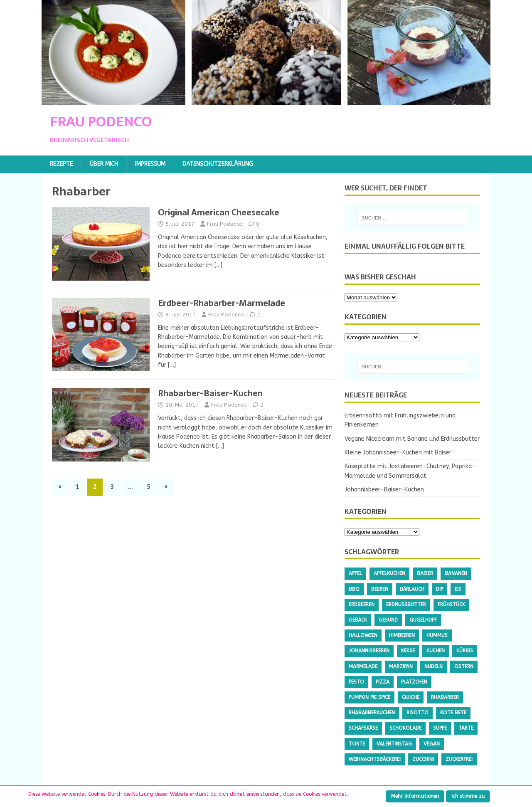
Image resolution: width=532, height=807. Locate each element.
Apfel (355, 573)
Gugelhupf (423, 620)
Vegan (432, 744)
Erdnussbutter (406, 605)
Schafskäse (363, 728)
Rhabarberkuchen (372, 713)
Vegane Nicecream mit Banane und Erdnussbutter (412, 439)
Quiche (411, 697)
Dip (440, 589)
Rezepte (61, 164)
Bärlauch (412, 589)
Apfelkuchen (389, 573)
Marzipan (401, 666)
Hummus (437, 635)
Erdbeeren (362, 605)
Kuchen (436, 651)
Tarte (466, 728)
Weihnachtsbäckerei (375, 759)
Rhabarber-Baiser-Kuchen (210, 393)
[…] (218, 265)
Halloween (363, 635)
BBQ (354, 589)
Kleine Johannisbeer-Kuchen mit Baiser (398, 453)
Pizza (383, 682)
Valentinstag (394, 744)
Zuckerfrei (459, 759)
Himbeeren (402, 635)
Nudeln (433, 666)
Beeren (380, 589)
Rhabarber (445, 697)
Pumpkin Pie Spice (369, 697)
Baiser (425, 573)
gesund (388, 620)
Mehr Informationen (415, 796)
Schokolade (405, 728)
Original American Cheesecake (219, 212)
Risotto (417, 713)
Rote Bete (453, 713)
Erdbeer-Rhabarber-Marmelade (222, 303)
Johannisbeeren (369, 651)
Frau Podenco (225, 224)
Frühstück (451, 605)
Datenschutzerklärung (218, 164)
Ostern (464, 666)
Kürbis (465, 651)
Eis (458, 589)
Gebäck (358, 620)
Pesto (356, 682)
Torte (357, 744)
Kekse (408, 651)
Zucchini (423, 759)
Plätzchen (414, 682)
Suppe (440, 728)
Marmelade (363, 666)
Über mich (104, 164)
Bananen (456, 573)
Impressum (150, 164)
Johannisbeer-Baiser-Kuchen (384, 490)
